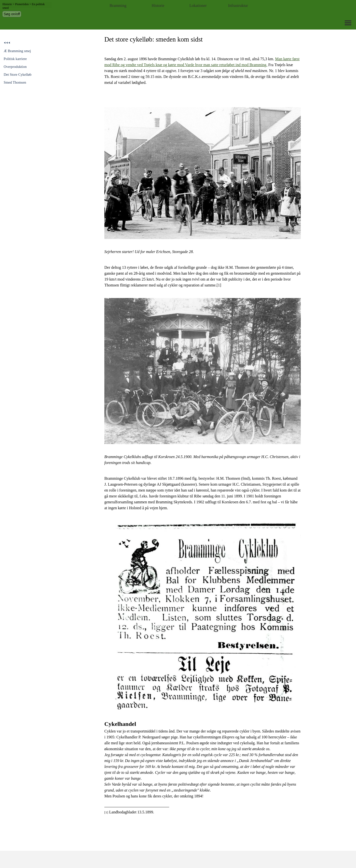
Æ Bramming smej (17, 51)
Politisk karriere (15, 59)
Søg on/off (12, 14)
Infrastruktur (238, 6)
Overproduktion (15, 67)
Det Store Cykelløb (18, 75)
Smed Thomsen (15, 82)
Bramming (118, 6)
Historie (158, 6)
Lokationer (198, 6)
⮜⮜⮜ (7, 43)
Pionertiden (22, 4)
